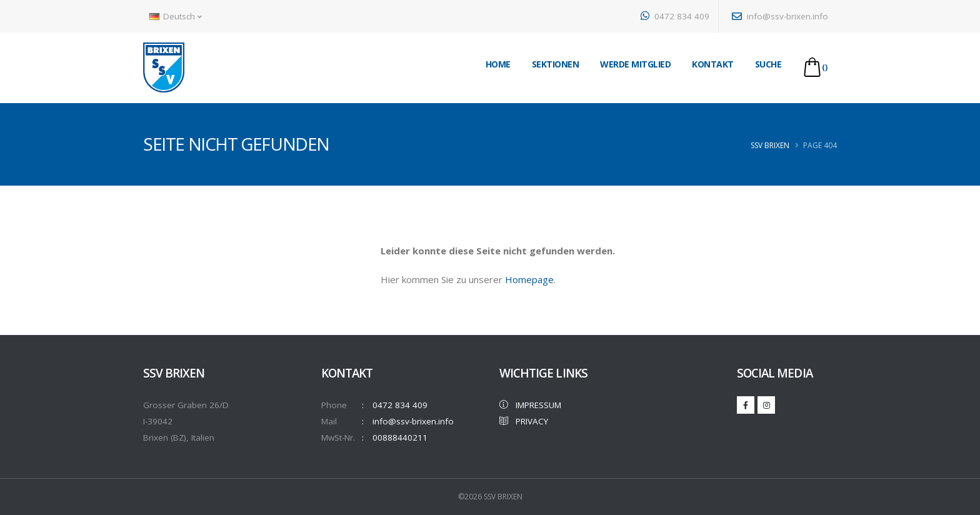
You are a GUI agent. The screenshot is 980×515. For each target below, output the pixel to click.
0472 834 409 (675, 16)
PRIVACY (524, 421)
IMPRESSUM (530, 405)
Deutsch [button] (176, 16)
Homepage (529, 279)
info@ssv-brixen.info (780, 16)
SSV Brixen (770, 145)
